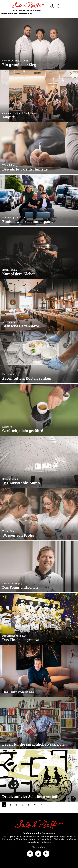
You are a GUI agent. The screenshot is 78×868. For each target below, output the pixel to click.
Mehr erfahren (39, 847)
